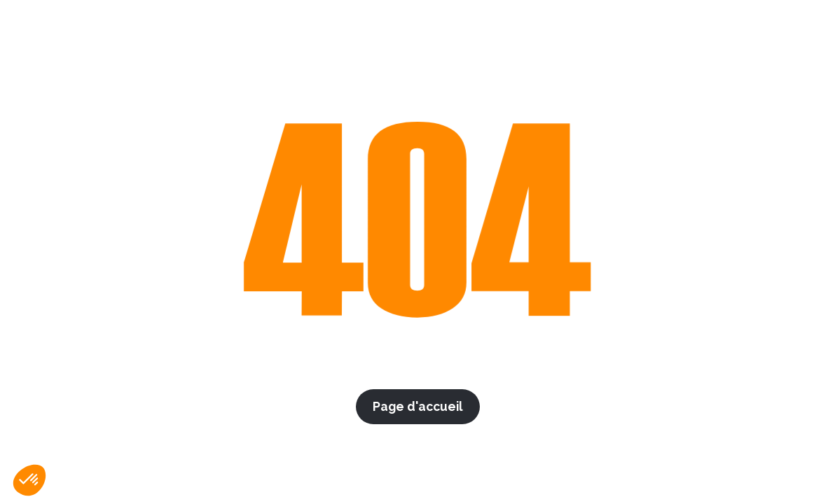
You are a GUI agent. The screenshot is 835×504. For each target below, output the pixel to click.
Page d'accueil (418, 406)
